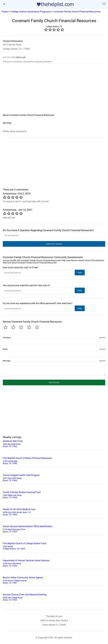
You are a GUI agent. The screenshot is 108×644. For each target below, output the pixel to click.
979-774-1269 (14, 57)
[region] (54, 91)
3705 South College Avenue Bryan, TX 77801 (54, 580)
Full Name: (54, 338)
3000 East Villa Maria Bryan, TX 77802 (54, 563)
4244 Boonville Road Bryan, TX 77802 (54, 443)
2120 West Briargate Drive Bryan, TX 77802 (54, 529)
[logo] (54, 5)
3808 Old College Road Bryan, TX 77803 (54, 597)
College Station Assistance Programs (31, 12)
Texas (4, 12)
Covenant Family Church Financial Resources (77, 12)
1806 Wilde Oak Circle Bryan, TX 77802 (54, 495)
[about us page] (104, 4)
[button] (54, 244)
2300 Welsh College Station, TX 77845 (54, 546)
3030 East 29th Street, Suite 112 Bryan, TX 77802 (54, 512)
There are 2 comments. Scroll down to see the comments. (28, 62)
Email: (54, 349)
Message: (54, 361)
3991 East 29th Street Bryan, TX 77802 (54, 478)
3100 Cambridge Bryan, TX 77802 (54, 460)
